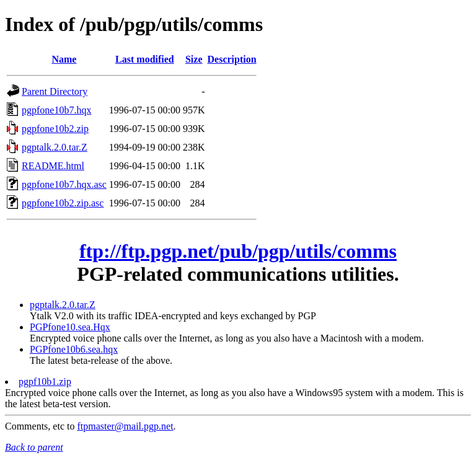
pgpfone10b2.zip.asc (63, 203)
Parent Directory (55, 91)
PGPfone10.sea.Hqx (70, 327)
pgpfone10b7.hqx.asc (64, 184)
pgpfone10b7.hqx (56, 110)
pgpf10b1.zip (45, 381)
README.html (53, 166)
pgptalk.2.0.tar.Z (55, 147)
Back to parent (34, 447)
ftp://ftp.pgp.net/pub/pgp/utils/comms (238, 251)
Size (194, 59)
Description (232, 59)
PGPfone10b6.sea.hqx (74, 349)
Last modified (145, 59)
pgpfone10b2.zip (55, 129)
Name (64, 59)
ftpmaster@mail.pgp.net (125, 426)
